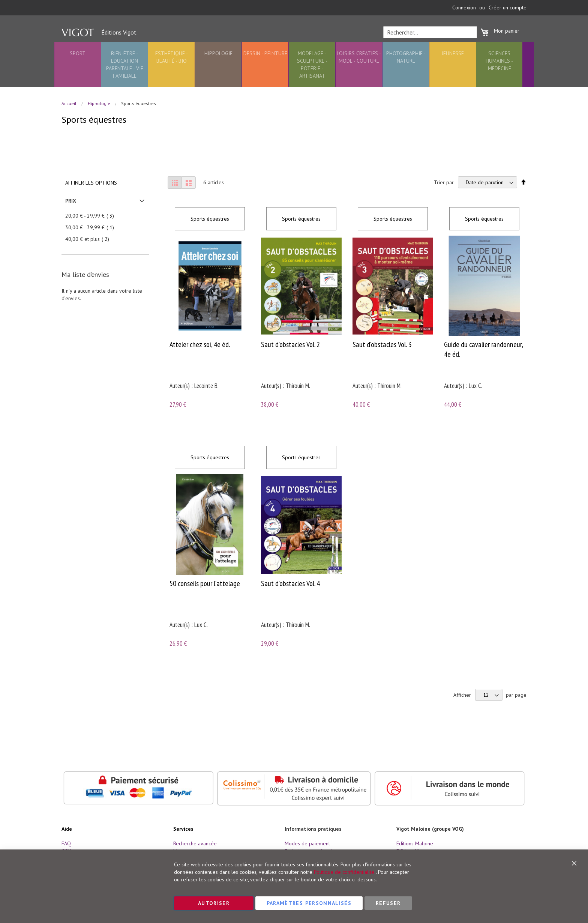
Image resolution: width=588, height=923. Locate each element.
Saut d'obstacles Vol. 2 (290, 344)
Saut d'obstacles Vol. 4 (290, 583)
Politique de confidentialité (344, 872)
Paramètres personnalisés (309, 903)
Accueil (70, 103)
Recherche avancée (195, 843)
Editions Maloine (415, 843)
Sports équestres (210, 219)
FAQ (66, 843)
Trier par (444, 182)
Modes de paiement (307, 843)
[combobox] (430, 32)
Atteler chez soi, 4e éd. (200, 344)
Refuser (388, 903)
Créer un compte (508, 8)
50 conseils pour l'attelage (205, 583)
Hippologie (100, 103)
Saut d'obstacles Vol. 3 (382, 344)
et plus (89, 239)
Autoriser (214, 903)
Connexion (464, 8)
